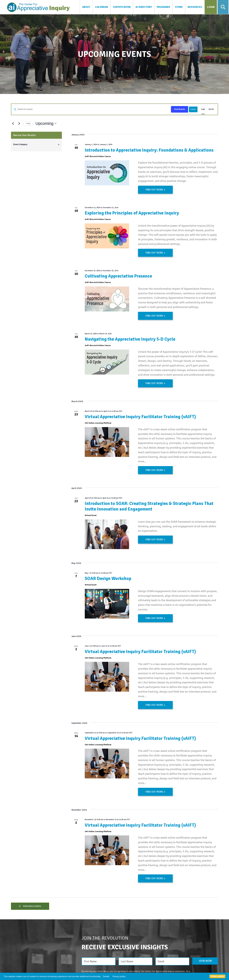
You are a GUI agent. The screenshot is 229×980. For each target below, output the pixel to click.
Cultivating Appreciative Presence (118, 276)
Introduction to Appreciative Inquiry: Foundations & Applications (149, 150)
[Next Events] (19, 123)
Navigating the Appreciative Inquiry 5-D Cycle (130, 339)
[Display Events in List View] (203, 109)
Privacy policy (119, 976)
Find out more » (155, 190)
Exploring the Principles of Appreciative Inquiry (132, 213)
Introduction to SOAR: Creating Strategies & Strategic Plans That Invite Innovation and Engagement (149, 506)
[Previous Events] (13, 123)
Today (28, 123)
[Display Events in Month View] (211, 109)
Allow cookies (217, 976)
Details (106, 976)
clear (193, 109)
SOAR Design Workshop (108, 579)
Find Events (180, 109)
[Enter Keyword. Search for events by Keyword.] (86, 109)
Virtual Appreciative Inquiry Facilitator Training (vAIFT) (140, 417)
